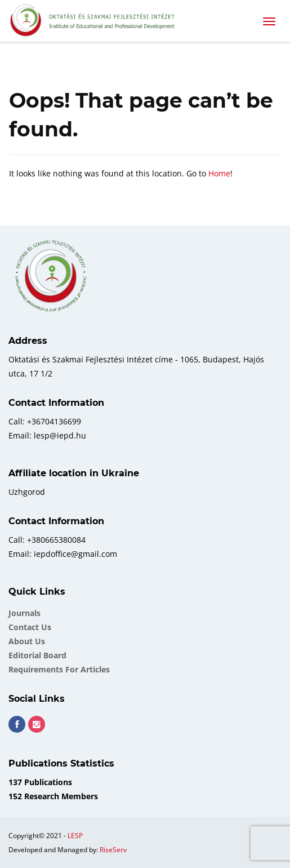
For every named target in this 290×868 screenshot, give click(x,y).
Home (219, 173)
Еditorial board (37, 655)
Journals (24, 613)
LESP (75, 836)
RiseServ (113, 850)
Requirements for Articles (59, 669)
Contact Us (30, 627)
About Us (27, 641)
